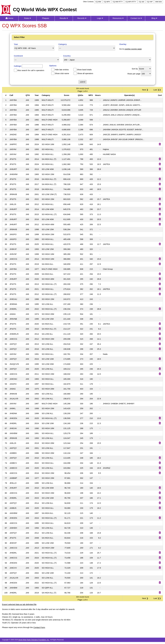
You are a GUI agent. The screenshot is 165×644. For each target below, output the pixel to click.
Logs (100, 18)
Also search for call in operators (31, 70)
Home (9, 18)
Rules (27, 18)
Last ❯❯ (157, 90)
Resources (118, 18)
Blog (154, 18)
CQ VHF (150, 2)
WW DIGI (159, 2)
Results (64, 18)
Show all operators (85, 73)
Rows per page (134, 74)
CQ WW (98, 2)
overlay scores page (133, 49)
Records (82, 18)
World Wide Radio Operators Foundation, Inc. (34, 640)
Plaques (46, 18)
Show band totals (84, 70)
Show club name (62, 73)
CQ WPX (107, 2)
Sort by (135, 69)
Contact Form (39, 627)
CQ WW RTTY (118, 2)
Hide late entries (62, 70)
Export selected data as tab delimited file (19, 604)
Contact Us (136, 18)
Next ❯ (146, 90)
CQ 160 (141, 2)
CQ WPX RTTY (131, 2)
